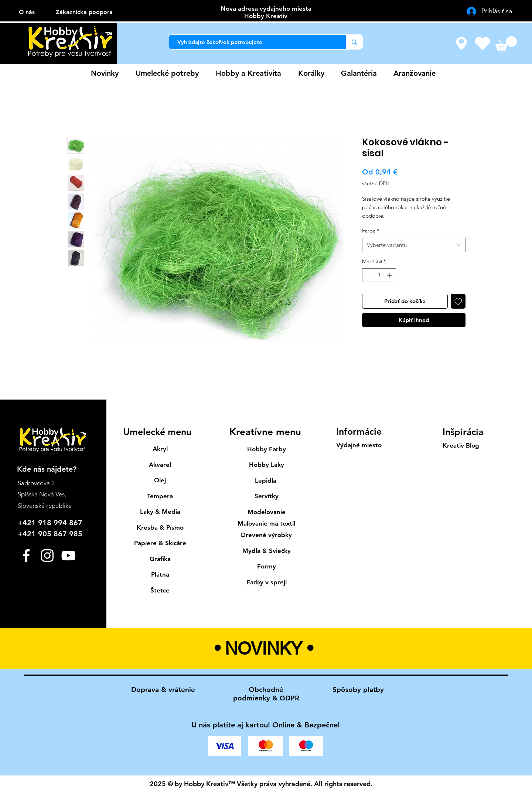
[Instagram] (47, 556)
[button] (506, 43)
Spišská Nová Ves (41, 494)
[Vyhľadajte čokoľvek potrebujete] (254, 42)
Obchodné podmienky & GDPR (266, 694)
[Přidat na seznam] (458, 301)
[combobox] (414, 245)
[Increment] (390, 275)
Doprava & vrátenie (163, 690)
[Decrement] (368, 275)
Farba (371, 231)
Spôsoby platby (358, 690)
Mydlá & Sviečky (267, 551)
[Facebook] (26, 556)
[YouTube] (68, 556)
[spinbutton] (379, 275)
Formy (267, 566)
